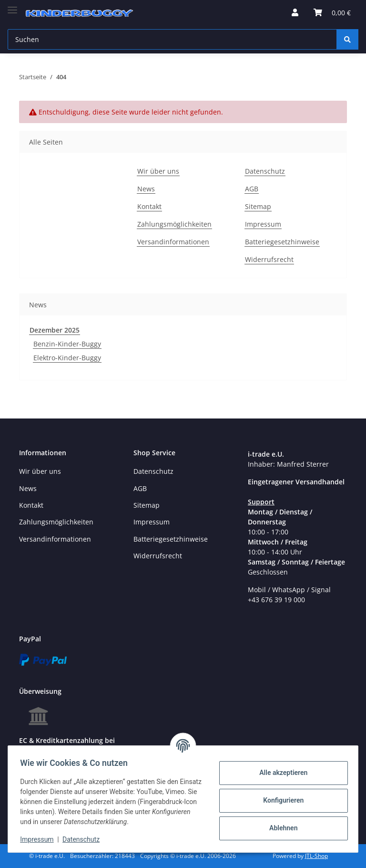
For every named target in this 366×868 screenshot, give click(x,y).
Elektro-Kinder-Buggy (67, 358)
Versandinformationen (173, 242)
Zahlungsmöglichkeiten (174, 224)
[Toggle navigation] (12, 6)
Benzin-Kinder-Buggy (67, 344)
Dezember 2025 (55, 330)
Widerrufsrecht (269, 259)
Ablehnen (280, 828)
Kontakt (149, 206)
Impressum (263, 224)
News (146, 189)
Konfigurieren (280, 800)
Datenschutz (265, 171)
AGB (252, 189)
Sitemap (258, 206)
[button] (295, 12)
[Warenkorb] (332, 12)
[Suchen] (172, 39)
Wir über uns (158, 171)
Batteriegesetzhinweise (282, 242)
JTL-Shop (316, 856)
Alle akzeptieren (280, 773)
